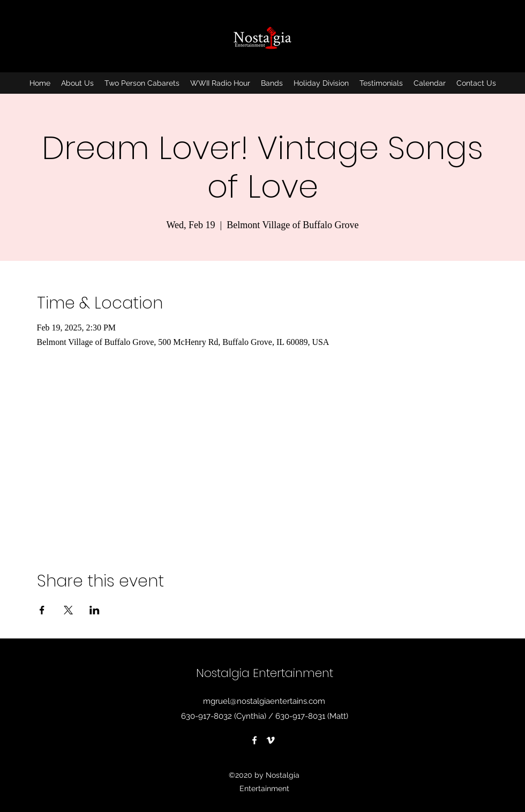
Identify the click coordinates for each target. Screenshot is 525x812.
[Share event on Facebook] (42, 610)
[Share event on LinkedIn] (95, 610)
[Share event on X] (68, 610)
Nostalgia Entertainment (265, 673)
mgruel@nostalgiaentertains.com (264, 701)
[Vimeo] (271, 740)
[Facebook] (254, 740)
